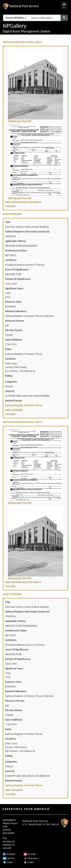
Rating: (9, 376)
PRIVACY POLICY (10, 823)
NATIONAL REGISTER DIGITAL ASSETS (23, 42)
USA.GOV (7, 848)
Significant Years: (14, 288)
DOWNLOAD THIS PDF (20, 121)
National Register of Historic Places (24, 405)
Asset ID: (10, 391)
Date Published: (14, 340)
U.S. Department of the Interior (41, 824)
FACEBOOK (9, 854)
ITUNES (29, 862)
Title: (8, 222)
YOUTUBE (30, 854)
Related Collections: (16, 311)
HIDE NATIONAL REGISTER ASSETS (23, 202)
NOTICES (7, 830)
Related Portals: (14, 401)
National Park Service (35, 821)
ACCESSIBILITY (9, 820)
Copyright (10, 206)
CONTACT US (9, 845)
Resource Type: (13, 302)
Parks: (8, 349)
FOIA (5, 827)
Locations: (11, 359)
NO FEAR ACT (9, 842)
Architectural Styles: (16, 251)
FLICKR (8, 862)
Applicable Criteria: (16, 241)
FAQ (5, 838)
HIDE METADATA (14, 410)
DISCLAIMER (9, 833)
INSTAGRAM (31, 858)
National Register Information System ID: (27, 232)
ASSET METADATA (12, 214)
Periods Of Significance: (18, 279)
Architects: (11, 260)
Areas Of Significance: (17, 270)
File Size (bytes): (14, 330)
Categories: (11, 382)
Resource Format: (15, 321)
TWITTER (9, 858)
